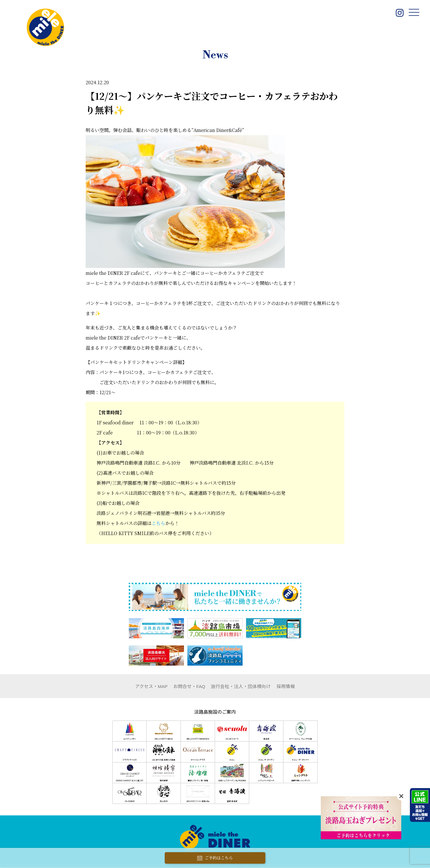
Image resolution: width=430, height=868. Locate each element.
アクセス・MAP (151, 686)
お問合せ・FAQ (189, 686)
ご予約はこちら (215, 858)
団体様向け (241, 686)
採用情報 (286, 686)
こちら (158, 523)
